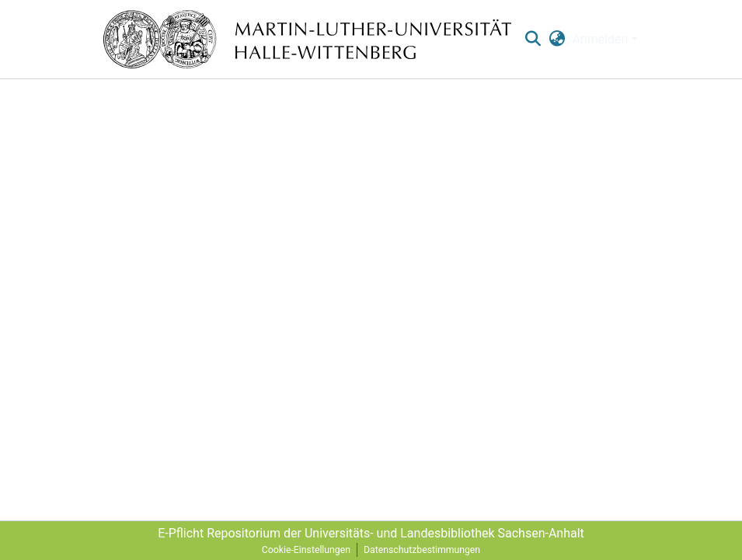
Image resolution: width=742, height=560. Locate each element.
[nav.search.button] (533, 40)
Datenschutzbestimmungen (422, 550)
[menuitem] (557, 40)
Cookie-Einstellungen (306, 550)
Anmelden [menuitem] (600, 39)
